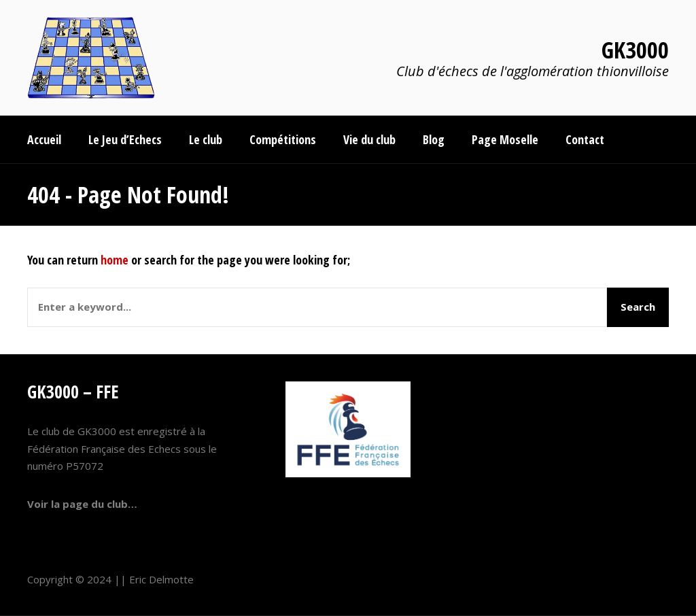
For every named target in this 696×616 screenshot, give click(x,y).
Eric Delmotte (161, 579)
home (115, 260)
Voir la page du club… (82, 504)
